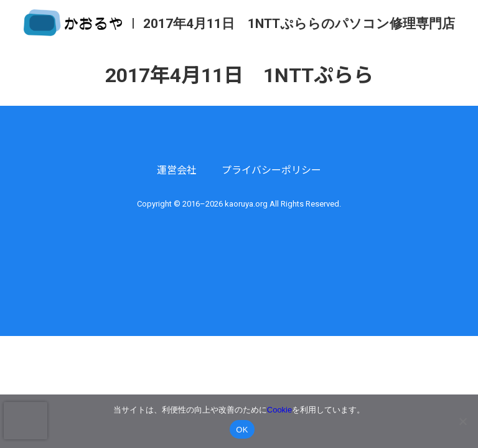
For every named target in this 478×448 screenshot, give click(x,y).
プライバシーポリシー (271, 170)
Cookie (279, 410)
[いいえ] (462, 421)
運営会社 (177, 170)
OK (242, 430)
